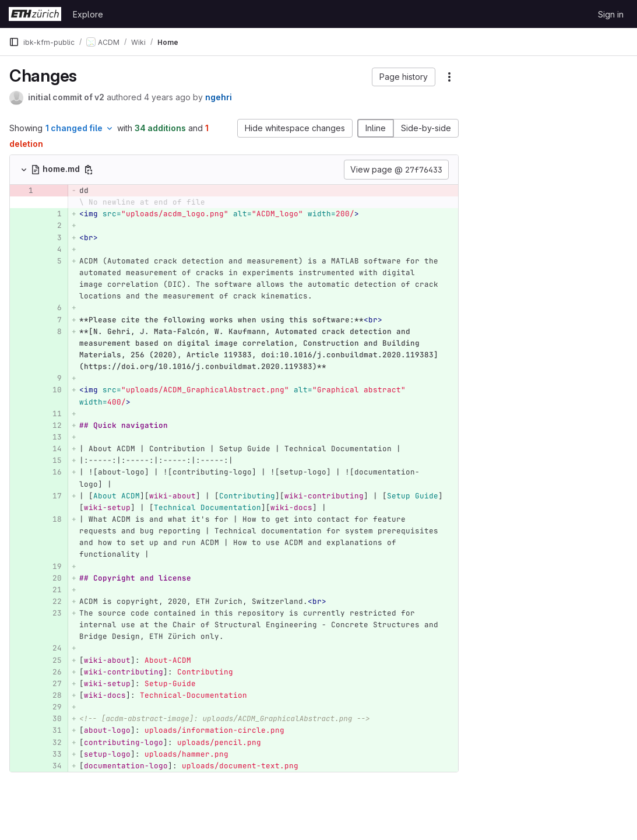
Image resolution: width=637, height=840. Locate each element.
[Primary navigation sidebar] (14, 42)
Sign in (611, 14)
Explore (88, 14)
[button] (404, 77)
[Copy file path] (89, 170)
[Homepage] (35, 14)
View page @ (396, 170)
